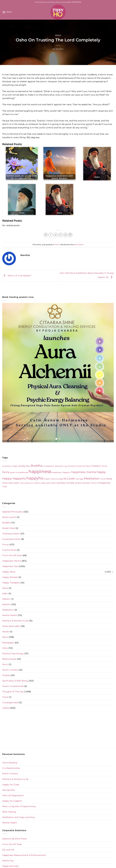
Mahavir (6, 599)
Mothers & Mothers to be (15, 621)
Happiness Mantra (12, 561)
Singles (6, 675)
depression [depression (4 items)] (59, 466)
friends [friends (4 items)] (104, 466)
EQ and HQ (8, 850)
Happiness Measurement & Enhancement (24, 855)
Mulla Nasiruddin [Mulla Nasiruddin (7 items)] (11, 483)
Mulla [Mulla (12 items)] (109, 479)
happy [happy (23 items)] (101, 472)
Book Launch (9, 517)
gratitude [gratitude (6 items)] (24, 472)
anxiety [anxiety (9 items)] (22, 466)
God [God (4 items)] (17, 472)
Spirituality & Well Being (15, 681)
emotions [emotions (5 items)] (73, 466)
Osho (58, 35)
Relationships (9, 659)
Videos (6, 708)
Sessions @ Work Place (14, 839)
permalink (79, 245)
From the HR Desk (12, 555)
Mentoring (8, 861)
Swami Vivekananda (13, 686)
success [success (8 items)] (86, 483)
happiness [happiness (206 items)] (40, 471)
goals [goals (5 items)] (13, 472)
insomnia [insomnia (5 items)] (55, 479)
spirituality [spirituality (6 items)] (51, 483)
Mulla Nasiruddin (11, 626)
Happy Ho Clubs (11, 785)
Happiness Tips (10, 566)
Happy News (9, 572)
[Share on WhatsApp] (46, 235)
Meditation (8, 610)
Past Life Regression (13, 795)
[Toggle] (113, 572)
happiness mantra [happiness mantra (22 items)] (84, 472)
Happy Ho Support (12, 801)
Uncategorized (10, 702)
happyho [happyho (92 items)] (35, 478)
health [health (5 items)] (47, 479)
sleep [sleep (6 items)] (43, 483)
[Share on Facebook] (51, 235)
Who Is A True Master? (17, 276)
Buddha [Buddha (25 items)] (37, 466)
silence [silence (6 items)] (37, 483)
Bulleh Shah (9, 528)
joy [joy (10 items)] (61, 479)
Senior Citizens (10, 670)
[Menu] (7, 12)
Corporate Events (11, 539)
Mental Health (10, 615)
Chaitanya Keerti (11, 534)
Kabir (5, 593)
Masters (6, 604)
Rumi (5, 664)
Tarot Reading (10, 763)
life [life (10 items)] (65, 479)
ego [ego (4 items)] (66, 466)
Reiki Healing (9, 812)
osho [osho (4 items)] (22, 483)
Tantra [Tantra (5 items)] (93, 483)
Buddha (6, 523)
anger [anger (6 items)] (15, 466)
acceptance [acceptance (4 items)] (7, 466)
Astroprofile (9, 790)
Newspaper (8, 643)
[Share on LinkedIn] (70, 235)
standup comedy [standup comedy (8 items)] (65, 483)
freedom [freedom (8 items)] (96, 466)
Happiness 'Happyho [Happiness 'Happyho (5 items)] (61, 472)
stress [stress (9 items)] (78, 483)
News (5, 637)
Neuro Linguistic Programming (19, 806)
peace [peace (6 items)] (27, 483)
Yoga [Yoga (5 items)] (5, 486)
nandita (60, 49)
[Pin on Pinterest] (65, 235)
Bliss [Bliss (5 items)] (28, 466)
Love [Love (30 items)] (71, 478)
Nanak (6, 632)
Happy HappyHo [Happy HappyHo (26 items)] (14, 479)
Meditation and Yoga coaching (18, 817)
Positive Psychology (13, 653)
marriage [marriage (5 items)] (79, 479)
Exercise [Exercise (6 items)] (81, 466)
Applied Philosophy (12, 512)
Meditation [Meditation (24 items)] (92, 479)
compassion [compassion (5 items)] (49, 466)
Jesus (5, 588)
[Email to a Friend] (60, 235)
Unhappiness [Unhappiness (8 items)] (104, 483)
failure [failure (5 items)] (88, 466)
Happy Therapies (11, 583)
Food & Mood (9, 550)
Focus (5, 545)
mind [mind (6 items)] (103, 479)
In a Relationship (11, 768)
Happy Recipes (10, 577)
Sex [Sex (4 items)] (32, 483)
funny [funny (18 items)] (6, 472)
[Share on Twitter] (56, 235)
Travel (5, 697)
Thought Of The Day (13, 692)
